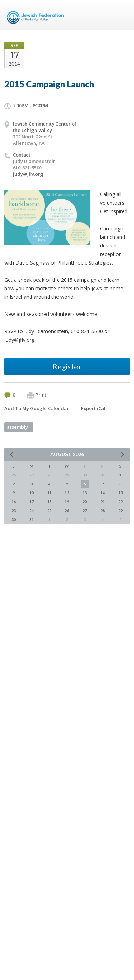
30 (14, 519)
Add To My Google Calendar (37, 408)
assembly (17, 427)
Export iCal (93, 408)
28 (103, 511)
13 (85, 493)
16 (14, 502)
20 (85, 502)
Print (37, 395)
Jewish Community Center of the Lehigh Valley (45, 127)
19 (67, 502)
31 (31, 519)
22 (120, 502)
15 (120, 493)
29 (120, 511)
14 (103, 493)
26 (67, 511)
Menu (121, 15)
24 (31, 511)
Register (67, 366)
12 (67, 493)
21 (103, 502)
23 (14, 511)
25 (49, 511)
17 (31, 502)
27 (85, 511)
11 (49, 493)
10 (31, 493)
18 (49, 502)
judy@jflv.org (28, 174)
